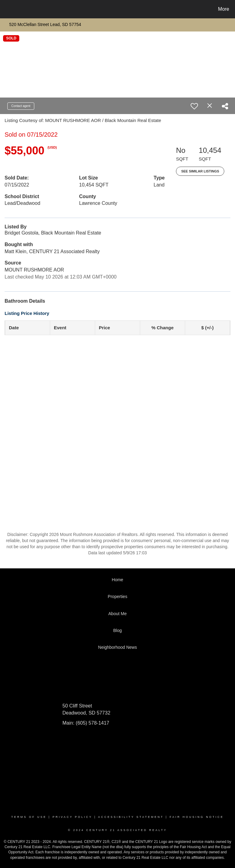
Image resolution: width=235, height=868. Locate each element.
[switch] (194, 106)
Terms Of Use (29, 817)
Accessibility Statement (131, 817)
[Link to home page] (6, 9)
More (224, 9)
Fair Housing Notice (197, 817)
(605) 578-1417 (92, 723)
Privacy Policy (73, 817)
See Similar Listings (200, 171)
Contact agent (21, 106)
